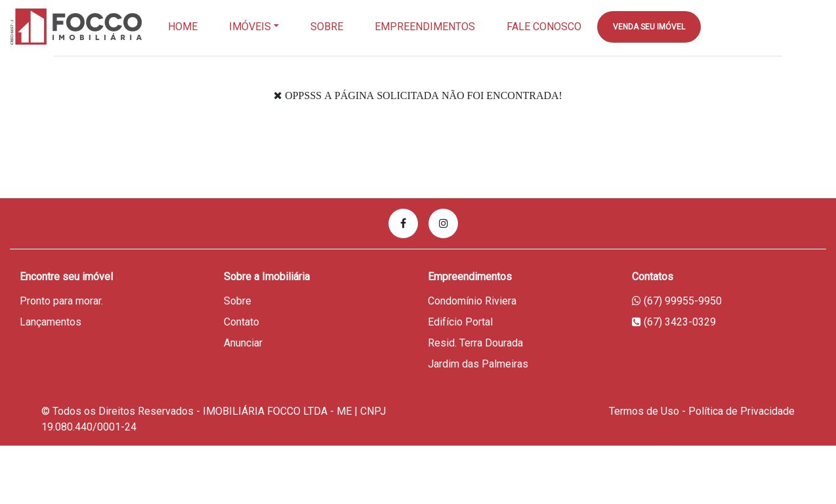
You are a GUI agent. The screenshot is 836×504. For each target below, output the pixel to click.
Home (183, 27)
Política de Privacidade (742, 411)
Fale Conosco (544, 27)
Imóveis (250, 27)
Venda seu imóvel (649, 27)
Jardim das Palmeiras (478, 364)
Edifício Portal (460, 322)
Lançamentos (51, 322)
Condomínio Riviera (472, 301)
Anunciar (243, 343)
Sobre (327, 27)
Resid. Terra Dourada (475, 343)
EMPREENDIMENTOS (425, 27)
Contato (241, 322)
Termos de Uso (644, 411)
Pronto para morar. (61, 301)
